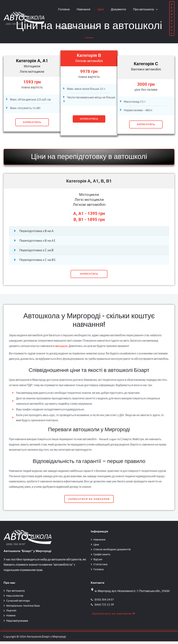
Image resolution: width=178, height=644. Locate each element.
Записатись (32, 122)
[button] (89, 274)
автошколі (62, 346)
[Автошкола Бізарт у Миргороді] (24, 18)
